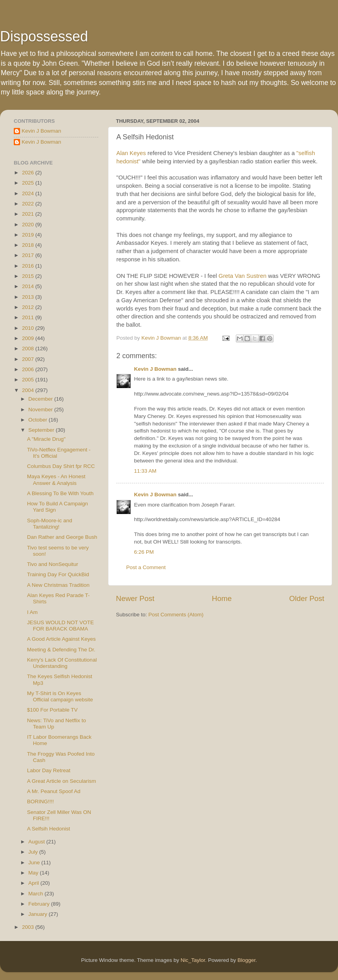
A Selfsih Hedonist (49, 829)
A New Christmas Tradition (58, 585)
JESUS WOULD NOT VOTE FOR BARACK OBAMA (61, 626)
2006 (29, 369)
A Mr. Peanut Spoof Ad (54, 791)
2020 (29, 225)
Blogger (246, 960)
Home (222, 598)
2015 (29, 276)
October (39, 420)
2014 (29, 286)
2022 (29, 204)
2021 (29, 214)
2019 (29, 235)
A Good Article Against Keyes (62, 639)
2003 (29, 927)
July (34, 852)
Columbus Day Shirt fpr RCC (61, 466)
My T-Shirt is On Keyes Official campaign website (60, 696)
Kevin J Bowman (155, 369)
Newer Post (135, 598)
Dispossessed (44, 36)
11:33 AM (145, 471)
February (40, 904)
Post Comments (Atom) (176, 615)
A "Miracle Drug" (46, 439)
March (36, 894)
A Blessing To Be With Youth (60, 493)
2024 (29, 193)
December (41, 399)
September (42, 430)
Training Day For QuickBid (58, 574)
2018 (29, 245)
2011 (29, 317)
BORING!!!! (40, 802)
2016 (29, 266)
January (39, 914)
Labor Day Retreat (49, 770)
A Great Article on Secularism (62, 781)
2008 (29, 349)
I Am (32, 612)
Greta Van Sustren (243, 276)
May (34, 873)
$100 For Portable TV (52, 710)
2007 (29, 359)
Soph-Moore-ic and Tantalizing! (50, 524)
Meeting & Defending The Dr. (61, 650)
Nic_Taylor (193, 960)
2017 (29, 255)
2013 (29, 297)
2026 (29, 173)
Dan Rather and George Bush (62, 537)
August (37, 842)
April (34, 883)
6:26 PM (144, 552)
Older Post (307, 598)
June (35, 863)
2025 (29, 183)
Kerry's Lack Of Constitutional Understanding (62, 663)
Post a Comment (146, 567)
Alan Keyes (131, 153)
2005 (29, 380)
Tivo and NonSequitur (53, 564)
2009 (29, 338)
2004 (29, 390)
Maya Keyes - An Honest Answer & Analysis (56, 480)
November (41, 410)
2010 (29, 328)
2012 (29, 307)
